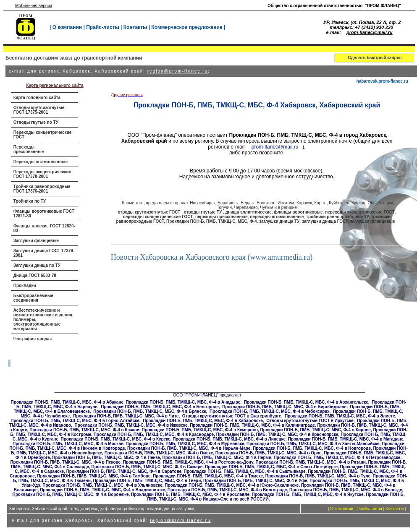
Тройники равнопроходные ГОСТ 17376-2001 (42, 189)
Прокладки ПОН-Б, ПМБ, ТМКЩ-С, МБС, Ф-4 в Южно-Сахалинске (232, 485)
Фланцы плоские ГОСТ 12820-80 (44, 228)
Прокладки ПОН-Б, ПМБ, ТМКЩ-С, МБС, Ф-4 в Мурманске (185, 444)
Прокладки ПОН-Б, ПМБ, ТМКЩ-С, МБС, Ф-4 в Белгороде (160, 407)
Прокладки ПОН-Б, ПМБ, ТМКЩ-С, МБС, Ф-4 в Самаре (147, 467)
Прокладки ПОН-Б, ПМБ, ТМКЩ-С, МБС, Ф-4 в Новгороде (312, 448)
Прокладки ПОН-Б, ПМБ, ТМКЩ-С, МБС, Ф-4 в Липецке (229, 439)
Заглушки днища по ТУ (37, 265)
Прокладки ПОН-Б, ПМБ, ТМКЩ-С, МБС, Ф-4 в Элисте (340, 416)
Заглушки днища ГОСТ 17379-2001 (44, 253)
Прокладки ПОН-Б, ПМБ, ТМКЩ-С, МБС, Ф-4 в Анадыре (183, 402)
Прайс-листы (102, 27)
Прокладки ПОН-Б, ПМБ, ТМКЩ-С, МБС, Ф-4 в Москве (68, 444)
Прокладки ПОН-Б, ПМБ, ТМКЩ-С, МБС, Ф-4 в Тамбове (94, 476)
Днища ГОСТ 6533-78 (35, 275)
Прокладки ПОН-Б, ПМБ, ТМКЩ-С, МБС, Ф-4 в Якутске (308, 494)
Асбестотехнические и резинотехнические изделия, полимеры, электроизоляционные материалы (43, 319)
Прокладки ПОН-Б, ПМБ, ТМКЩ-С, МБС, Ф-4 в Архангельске (306, 402)
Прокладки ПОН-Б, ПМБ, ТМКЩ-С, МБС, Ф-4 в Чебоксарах (269, 411)
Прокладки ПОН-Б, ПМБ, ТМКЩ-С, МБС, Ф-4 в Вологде (346, 490)
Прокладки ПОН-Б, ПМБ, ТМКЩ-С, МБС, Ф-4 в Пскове (65, 462)
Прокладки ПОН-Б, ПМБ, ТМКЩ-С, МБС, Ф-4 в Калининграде (252, 425)
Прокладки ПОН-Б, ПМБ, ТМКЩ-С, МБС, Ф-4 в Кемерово (200, 430)
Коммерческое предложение (187, 27)
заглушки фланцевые (373, 221)
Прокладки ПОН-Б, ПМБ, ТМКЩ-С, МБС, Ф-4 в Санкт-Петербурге (271, 467)
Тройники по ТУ (30, 201)
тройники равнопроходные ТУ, (339, 217)
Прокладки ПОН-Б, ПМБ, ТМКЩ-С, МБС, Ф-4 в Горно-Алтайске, (75, 421)
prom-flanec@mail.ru (370, 32)
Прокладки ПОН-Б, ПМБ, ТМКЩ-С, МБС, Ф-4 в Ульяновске (102, 485)
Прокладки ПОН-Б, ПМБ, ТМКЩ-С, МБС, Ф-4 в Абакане (67, 402)
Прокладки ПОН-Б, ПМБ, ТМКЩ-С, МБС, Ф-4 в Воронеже (71, 494)
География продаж (33, 339)
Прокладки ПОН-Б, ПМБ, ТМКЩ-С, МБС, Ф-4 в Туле (318, 476)
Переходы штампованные (41, 162)
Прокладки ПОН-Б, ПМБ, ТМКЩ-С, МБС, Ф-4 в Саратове (124, 471)
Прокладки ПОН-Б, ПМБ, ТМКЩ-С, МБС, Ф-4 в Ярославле (190, 494)
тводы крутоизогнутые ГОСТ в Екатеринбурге (233, 416)
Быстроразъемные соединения (33, 298)
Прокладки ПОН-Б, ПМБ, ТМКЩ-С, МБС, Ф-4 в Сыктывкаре (245, 471)
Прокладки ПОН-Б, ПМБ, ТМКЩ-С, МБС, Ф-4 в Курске (116, 439)
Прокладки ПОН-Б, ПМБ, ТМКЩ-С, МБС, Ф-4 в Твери (147, 481)
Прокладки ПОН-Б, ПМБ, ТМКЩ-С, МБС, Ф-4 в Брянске (150, 411)
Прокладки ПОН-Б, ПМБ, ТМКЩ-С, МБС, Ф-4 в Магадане (346, 439)
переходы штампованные (277, 217)
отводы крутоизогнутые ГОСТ (149, 212)
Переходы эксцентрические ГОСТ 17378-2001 (42, 174)
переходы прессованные (222, 217)
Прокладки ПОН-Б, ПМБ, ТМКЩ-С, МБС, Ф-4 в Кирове (315, 430)
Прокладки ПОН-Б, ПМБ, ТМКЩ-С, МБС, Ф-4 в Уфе (255, 481)
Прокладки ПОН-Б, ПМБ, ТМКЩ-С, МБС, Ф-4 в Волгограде (227, 490)
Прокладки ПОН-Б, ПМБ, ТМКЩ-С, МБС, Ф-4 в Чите (126, 416)
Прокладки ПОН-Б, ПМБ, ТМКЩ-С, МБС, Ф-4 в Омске (159, 453)
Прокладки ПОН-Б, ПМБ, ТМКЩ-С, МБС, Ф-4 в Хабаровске (203, 421)
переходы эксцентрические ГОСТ (360, 212)
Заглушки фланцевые (36, 241)
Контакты (135, 27)
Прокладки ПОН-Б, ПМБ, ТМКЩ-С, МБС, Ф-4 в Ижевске (131, 425)
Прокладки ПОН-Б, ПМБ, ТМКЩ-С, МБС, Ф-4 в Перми (217, 458)
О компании (67, 27)
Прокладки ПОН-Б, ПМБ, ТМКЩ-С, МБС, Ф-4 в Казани (84, 430)
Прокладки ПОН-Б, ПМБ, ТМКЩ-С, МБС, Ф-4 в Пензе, (106, 458)
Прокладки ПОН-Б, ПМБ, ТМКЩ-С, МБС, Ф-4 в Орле (269, 453)
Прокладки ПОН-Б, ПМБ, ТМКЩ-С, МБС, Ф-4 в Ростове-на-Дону (188, 462)
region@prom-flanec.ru (178, 71)
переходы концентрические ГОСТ (158, 217)
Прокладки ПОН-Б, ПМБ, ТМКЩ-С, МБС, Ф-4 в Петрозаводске (337, 458)
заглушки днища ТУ (279, 221)
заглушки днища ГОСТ (325, 221)
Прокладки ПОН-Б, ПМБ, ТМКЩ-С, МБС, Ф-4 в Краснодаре (154, 434)
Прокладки (25, 286)
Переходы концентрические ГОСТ (43, 135)
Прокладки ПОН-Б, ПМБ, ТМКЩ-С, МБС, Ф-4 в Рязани (310, 462)
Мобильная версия (34, 6)
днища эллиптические (249, 212)
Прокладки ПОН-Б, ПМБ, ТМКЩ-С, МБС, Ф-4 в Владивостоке (102, 490)
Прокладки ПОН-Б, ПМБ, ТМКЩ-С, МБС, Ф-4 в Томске (208, 476)
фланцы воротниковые (298, 212)
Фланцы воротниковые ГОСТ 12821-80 (44, 214)
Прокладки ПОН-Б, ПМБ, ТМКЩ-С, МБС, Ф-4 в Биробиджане (284, 407)
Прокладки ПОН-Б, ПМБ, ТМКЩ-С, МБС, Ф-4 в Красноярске (277, 434)
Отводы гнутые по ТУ (36, 122)
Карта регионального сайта (55, 85)
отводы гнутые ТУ (203, 212)
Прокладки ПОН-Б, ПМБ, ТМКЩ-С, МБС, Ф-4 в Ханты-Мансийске (313, 444)
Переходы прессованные (29, 149)
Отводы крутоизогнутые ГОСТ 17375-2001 (39, 110)
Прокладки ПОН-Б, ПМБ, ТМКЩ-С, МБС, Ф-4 (212, 221)
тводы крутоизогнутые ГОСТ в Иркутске (312, 421)
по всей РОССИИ (251, 499)
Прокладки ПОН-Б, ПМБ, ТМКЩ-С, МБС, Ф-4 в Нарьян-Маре (189, 448)
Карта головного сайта (37, 98)
